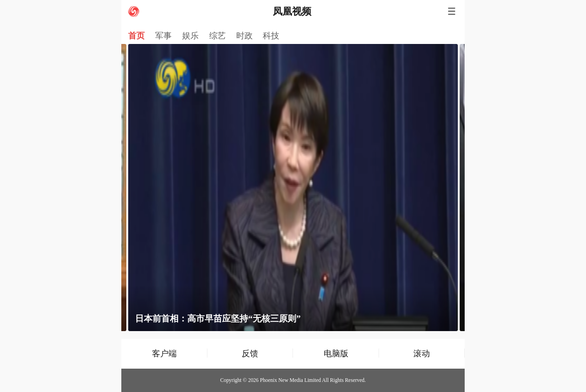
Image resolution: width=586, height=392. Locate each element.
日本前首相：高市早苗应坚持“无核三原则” (218, 318)
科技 (271, 36)
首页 (136, 36)
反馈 (250, 353)
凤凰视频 (292, 11)
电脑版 (336, 353)
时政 (244, 36)
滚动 (422, 353)
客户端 (164, 353)
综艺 (217, 36)
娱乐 (190, 36)
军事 (163, 36)
